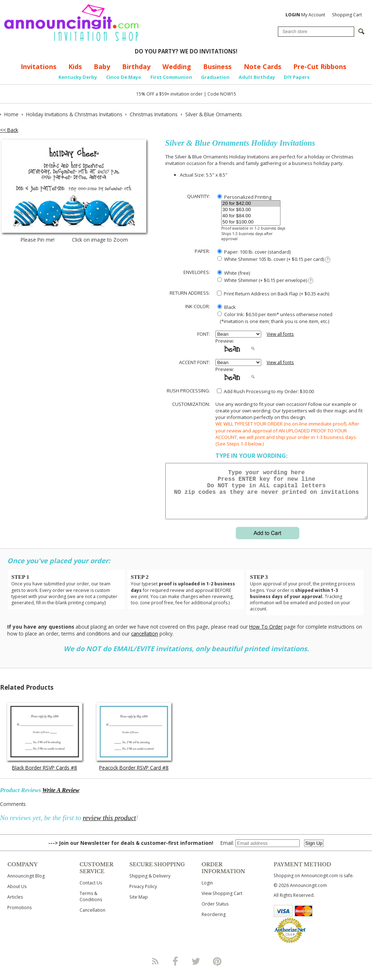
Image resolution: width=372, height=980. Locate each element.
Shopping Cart (347, 15)
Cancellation (92, 919)
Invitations (39, 66)
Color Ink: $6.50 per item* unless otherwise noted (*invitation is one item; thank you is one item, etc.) (274, 318)
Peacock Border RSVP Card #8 (134, 776)
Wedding (177, 66)
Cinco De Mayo (124, 77)
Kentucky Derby (78, 77)
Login (207, 892)
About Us (17, 895)
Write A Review (61, 799)
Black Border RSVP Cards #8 (45, 776)
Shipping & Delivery (150, 885)
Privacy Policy (143, 895)
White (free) (234, 273)
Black (227, 307)
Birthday (136, 66)
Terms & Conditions (91, 905)
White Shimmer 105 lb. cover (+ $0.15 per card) (274, 259)
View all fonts (280, 334)
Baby (102, 66)
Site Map (139, 906)
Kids (75, 66)
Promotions (19, 916)
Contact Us (91, 892)
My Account (305, 15)
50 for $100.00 (251, 222)
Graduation (215, 77)
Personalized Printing (244, 197)
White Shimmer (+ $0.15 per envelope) (265, 280)
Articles (15, 906)
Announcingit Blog (26, 885)
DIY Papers (297, 77)
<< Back (9, 130)
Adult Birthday (257, 77)
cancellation (145, 642)
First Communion (171, 77)
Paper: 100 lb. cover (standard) (254, 252)
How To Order (266, 635)
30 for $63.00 (251, 210)
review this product (109, 826)
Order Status (215, 913)
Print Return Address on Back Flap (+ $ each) (273, 294)
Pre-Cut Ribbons (320, 66)
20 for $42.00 (251, 204)
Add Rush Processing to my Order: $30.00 (265, 391)
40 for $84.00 (251, 216)
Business (217, 66)
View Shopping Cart (222, 902)
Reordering (214, 923)
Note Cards (262, 66)
